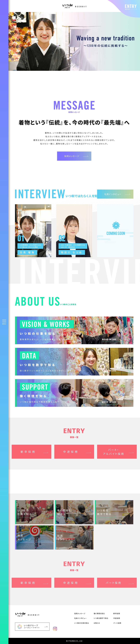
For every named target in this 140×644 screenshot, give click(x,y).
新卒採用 (28, 452)
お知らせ (97, 623)
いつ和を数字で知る (101, 618)
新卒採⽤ (117, 613)
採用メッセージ (72, 156)
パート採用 (117, 623)
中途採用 (71, 452)
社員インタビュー (113, 194)
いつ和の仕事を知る (82, 623)
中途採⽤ (117, 618)
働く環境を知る (99, 613)
